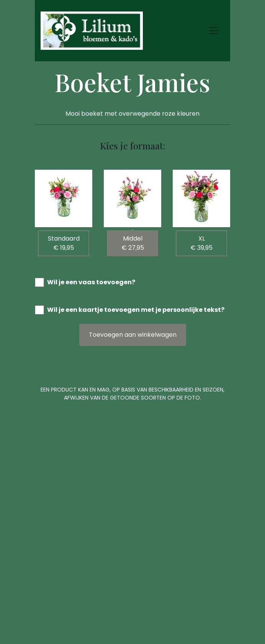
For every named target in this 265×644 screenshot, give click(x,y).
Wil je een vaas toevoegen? (91, 282)
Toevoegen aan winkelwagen (133, 335)
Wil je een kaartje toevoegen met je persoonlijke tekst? (136, 310)
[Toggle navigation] (214, 31)
